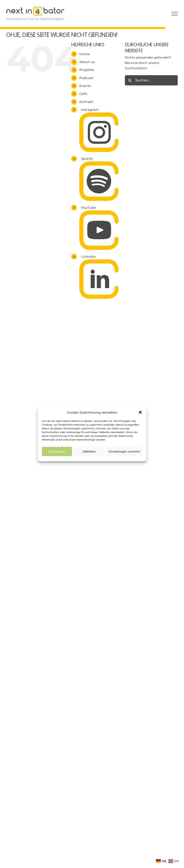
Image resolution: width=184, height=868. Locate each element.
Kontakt (86, 102)
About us (87, 62)
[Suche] (130, 80)
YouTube (88, 208)
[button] (140, 412)
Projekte (87, 70)
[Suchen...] (151, 80)
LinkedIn (89, 257)
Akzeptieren (57, 451)
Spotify (87, 159)
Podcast (86, 78)
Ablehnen (89, 451)
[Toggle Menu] (175, 14)
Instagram (90, 110)
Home (85, 54)
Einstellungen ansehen (124, 451)
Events (85, 86)
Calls (83, 94)
